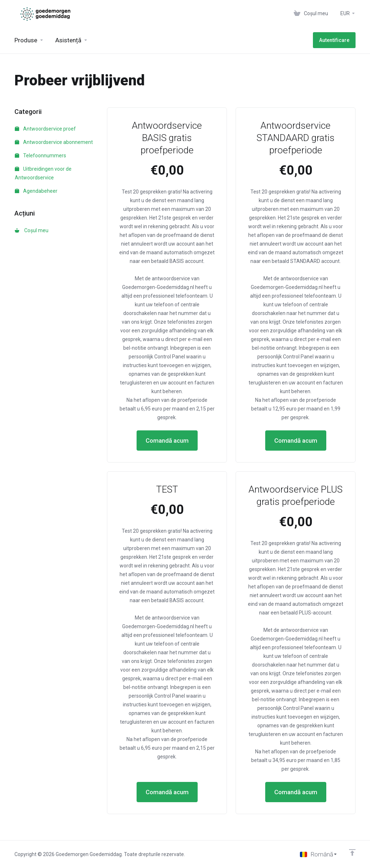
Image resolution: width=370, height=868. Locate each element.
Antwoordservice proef (45, 129)
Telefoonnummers (40, 156)
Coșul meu (32, 230)
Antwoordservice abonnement (54, 142)
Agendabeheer (36, 191)
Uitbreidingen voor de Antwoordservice (43, 173)
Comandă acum (167, 441)
